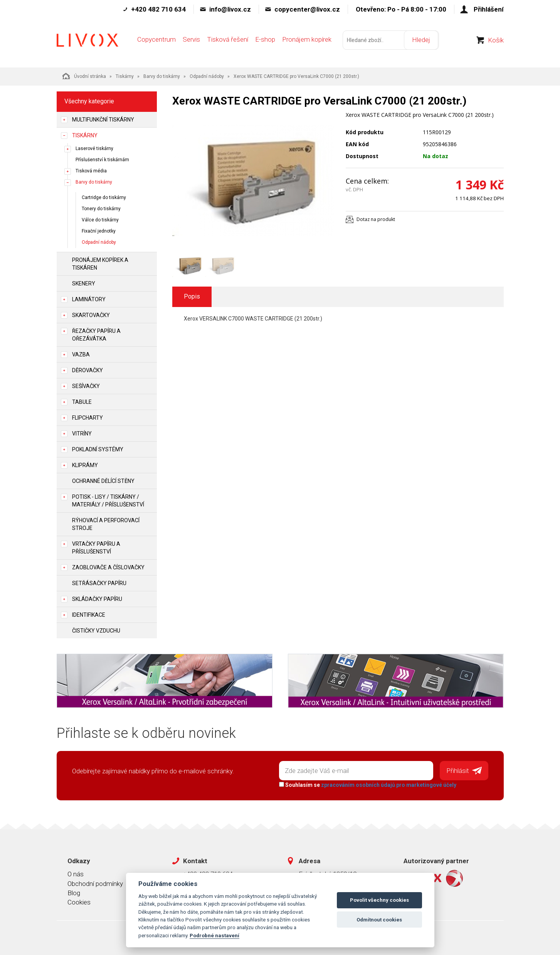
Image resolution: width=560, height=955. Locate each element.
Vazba (81, 354)
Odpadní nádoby (207, 76)
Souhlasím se (367, 785)
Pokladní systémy (98, 449)
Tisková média (91, 171)
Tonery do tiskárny (101, 209)
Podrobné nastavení (214, 935)
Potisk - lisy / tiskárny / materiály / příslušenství (108, 501)
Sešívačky (86, 386)
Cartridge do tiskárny (104, 197)
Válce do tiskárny (100, 220)
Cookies (79, 902)
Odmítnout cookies (379, 920)
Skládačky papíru (97, 599)
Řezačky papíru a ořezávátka (96, 335)
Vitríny (82, 434)
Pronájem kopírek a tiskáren (100, 264)
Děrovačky (87, 370)
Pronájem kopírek (307, 41)
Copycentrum (156, 41)
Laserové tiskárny (94, 148)
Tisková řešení (228, 41)
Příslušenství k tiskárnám (102, 160)
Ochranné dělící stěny (103, 481)
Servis (191, 41)
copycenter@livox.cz (307, 9)
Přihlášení (489, 9)
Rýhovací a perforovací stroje (106, 524)
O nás (76, 874)
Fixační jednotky (99, 231)
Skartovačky (91, 315)
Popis (192, 296)
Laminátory (89, 299)
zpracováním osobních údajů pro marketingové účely (388, 785)
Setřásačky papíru (99, 583)
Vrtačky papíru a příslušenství (96, 548)
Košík (496, 42)
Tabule (82, 402)
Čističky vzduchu (96, 631)
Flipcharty (87, 418)
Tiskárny (125, 76)
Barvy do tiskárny (162, 76)
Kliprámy (85, 465)
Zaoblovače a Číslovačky (108, 567)
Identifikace (89, 615)
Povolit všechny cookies (379, 900)
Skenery (84, 283)
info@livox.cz (230, 9)
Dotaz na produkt (376, 219)
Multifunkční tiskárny (103, 120)
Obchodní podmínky (95, 883)
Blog (74, 893)
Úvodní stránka (84, 76)
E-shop (265, 41)
